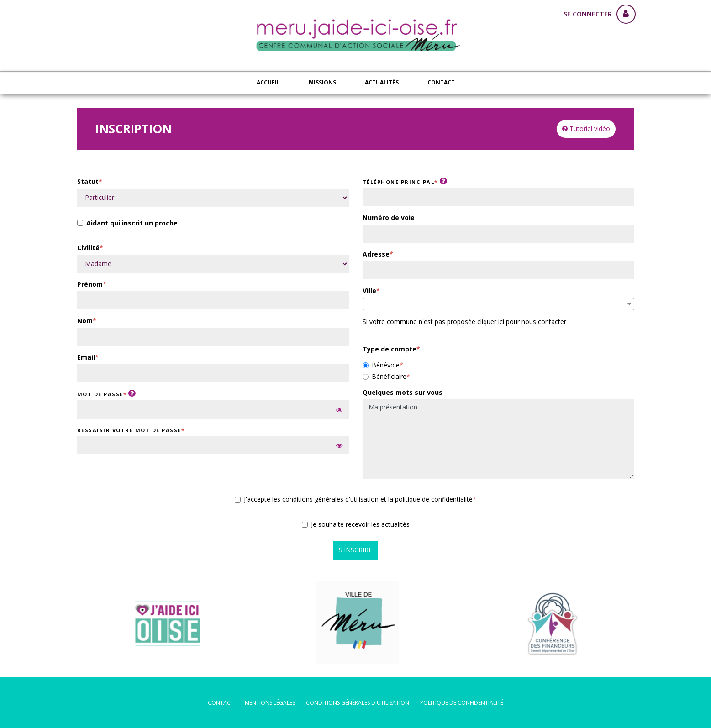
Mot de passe (100, 394)
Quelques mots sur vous (403, 392)
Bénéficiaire (384, 376)
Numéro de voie (389, 217)
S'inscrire (355, 550)
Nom (85, 321)
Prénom (90, 284)
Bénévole (381, 365)
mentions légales (270, 703)
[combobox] (498, 304)
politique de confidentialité (462, 703)
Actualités (382, 82)
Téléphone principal (399, 182)
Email (86, 357)
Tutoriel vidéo (586, 128)
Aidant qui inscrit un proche (127, 224)
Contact (441, 82)
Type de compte (390, 349)
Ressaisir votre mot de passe (129, 430)
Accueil (268, 82)
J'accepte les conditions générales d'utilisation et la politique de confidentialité (354, 499)
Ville (369, 291)
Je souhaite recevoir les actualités (356, 524)
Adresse (376, 254)
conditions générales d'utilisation (358, 703)
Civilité (88, 248)
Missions (322, 82)
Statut (88, 181)
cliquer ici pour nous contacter (522, 322)
